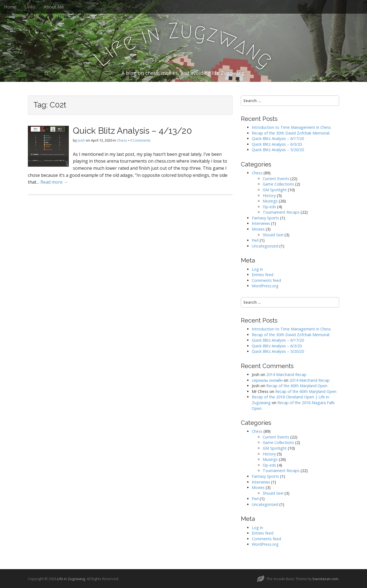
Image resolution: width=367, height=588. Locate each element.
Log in (257, 269)
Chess (122, 140)
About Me (54, 7)
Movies (258, 229)
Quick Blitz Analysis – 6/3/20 (277, 144)
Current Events (276, 179)
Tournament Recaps (281, 212)
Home (10, 7)
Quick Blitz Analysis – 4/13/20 (132, 131)
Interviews (261, 223)
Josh (81, 140)
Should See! (273, 235)
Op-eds (269, 207)
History (269, 195)
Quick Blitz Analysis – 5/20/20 (278, 150)
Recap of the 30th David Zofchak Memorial (291, 133)
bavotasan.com (325, 579)
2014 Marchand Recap (286, 374)
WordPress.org (265, 286)
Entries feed (263, 275)
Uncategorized (265, 246)
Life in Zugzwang (71, 579)
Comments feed (266, 280)
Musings (270, 201)
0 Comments (140, 140)
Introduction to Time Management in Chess (291, 127)
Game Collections (278, 184)
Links (30, 7)
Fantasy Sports (265, 218)
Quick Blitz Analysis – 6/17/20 (278, 138)
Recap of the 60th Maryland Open (297, 386)
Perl (255, 240)
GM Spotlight (275, 190)
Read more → (54, 182)
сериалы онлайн (267, 380)
